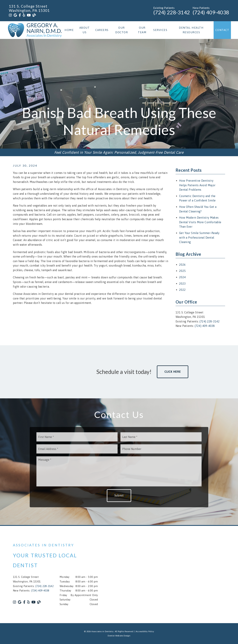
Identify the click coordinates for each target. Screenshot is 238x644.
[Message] (119, 471)
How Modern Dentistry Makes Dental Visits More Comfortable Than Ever (200, 222)
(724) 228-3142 (172, 12)
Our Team (142, 30)
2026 (182, 265)
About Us (85, 30)
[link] (10, 15)
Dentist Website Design (119, 636)
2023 (182, 284)
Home (69, 30)
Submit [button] (119, 495)
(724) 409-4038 (211, 12)
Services (160, 30)
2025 (182, 271)
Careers (102, 30)
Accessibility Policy (145, 631)
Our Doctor (122, 30)
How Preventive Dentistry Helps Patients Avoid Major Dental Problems (197, 185)
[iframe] (183, 574)
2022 (182, 290)
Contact (222, 30)
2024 (182, 277)
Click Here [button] (173, 372)
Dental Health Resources (191, 30)
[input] (77, 437)
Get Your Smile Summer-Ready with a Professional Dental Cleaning (199, 237)
